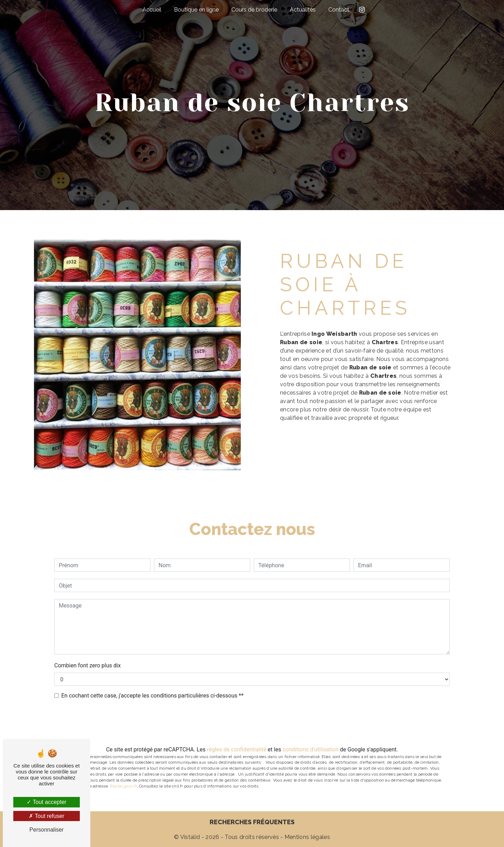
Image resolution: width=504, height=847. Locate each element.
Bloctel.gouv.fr (123, 786)
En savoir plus (409, 444)
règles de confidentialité (237, 749)
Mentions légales (307, 837)
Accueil (152, 10)
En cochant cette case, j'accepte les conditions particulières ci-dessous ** (152, 696)
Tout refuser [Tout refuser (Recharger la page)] (47, 816)
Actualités (303, 10)
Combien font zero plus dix (87, 665)
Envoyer (257, 723)
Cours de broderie (254, 10)
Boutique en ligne (196, 10)
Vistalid (190, 837)
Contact (339, 10)
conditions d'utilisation (310, 749)
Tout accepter (46, 802)
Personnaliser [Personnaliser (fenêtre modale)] (47, 830)
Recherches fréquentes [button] (252, 822)
